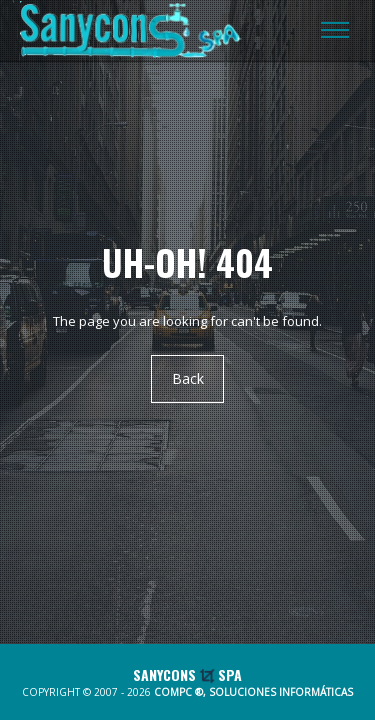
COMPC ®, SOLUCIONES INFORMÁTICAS (253, 692)
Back (188, 378)
